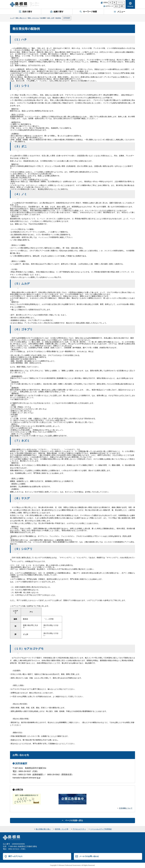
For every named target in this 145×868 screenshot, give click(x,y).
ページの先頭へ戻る (74, 820)
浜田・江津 (51, 18)
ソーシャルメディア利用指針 (101, 829)
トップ (12, 18)
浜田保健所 (67, 18)
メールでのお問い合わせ (89, 856)
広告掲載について (126, 808)
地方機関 (43, 18)
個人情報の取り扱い (43, 829)
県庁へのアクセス (15, 856)
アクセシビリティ (79, 829)
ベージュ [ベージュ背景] (121, 3)
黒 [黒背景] (114, 3)
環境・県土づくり (21, 18)
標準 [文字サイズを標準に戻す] (122, 6)
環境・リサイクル (33, 18)
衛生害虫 (58, 18)
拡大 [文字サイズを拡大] (117, 6)
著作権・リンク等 (62, 829)
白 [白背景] (110, 3)
